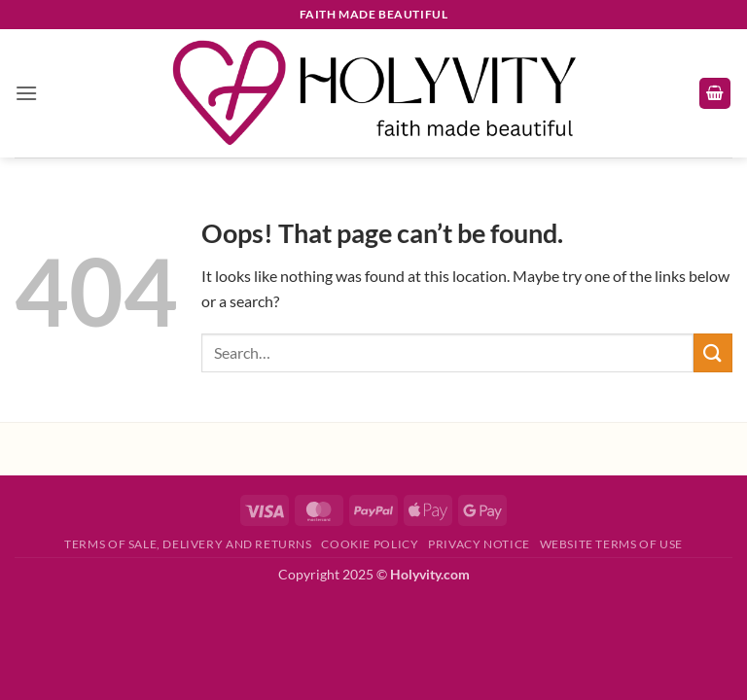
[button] (26, 93)
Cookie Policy (370, 544)
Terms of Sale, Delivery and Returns (188, 544)
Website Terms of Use (611, 544)
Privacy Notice (479, 544)
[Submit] (713, 352)
